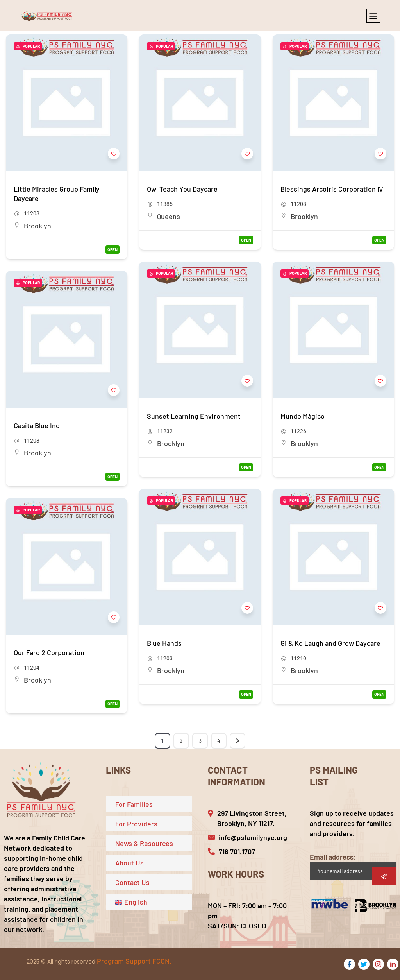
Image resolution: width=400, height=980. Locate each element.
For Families (134, 804)
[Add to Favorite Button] (114, 154)
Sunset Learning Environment (194, 416)
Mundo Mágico (303, 416)
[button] (373, 16)
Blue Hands (164, 643)
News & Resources (144, 843)
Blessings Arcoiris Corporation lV (332, 189)
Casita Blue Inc (37, 425)
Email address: (353, 866)
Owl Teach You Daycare (182, 189)
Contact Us (132, 882)
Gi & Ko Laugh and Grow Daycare (330, 643)
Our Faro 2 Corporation (49, 652)
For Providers (136, 824)
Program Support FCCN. (134, 961)
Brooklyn (37, 226)
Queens (169, 216)
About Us (129, 863)
